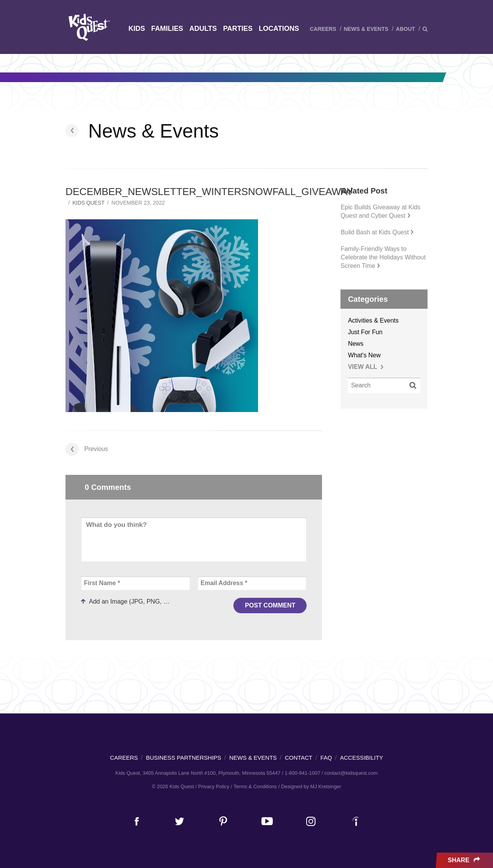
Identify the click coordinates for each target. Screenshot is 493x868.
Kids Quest (88, 27)
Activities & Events (373, 320)
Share (465, 860)
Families (167, 29)
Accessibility (362, 758)
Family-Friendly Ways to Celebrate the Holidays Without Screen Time (383, 257)
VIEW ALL (366, 367)
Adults (203, 29)
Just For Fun (365, 332)
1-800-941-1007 (303, 773)
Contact (299, 758)
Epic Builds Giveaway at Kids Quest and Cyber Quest (380, 211)
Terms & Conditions (255, 786)
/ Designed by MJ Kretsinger (309, 786)
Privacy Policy (214, 786)
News (355, 344)
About (406, 29)
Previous (87, 449)
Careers (323, 29)
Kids (137, 29)
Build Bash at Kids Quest (377, 232)
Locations (279, 29)
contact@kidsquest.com (351, 773)
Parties (238, 29)
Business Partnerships (184, 758)
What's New (364, 355)
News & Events (366, 29)
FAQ (326, 758)
